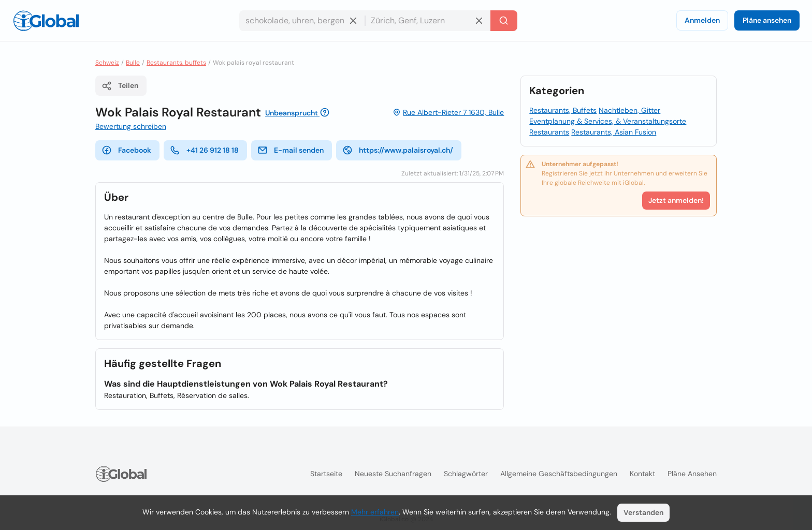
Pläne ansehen (767, 20)
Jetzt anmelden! (676, 200)
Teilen (120, 86)
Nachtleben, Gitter (629, 110)
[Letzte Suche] (504, 21)
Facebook (126, 150)
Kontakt (642, 474)
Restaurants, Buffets (563, 110)
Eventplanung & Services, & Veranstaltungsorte (608, 121)
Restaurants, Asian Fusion (614, 132)
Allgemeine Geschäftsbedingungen (559, 474)
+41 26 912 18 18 (204, 150)
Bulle (133, 63)
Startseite (326, 474)
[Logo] (46, 21)
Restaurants (549, 132)
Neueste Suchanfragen (393, 474)
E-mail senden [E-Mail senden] (291, 150)
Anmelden (702, 20)
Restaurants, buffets (176, 63)
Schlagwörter (466, 474)
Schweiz (107, 63)
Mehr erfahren (375, 512)
